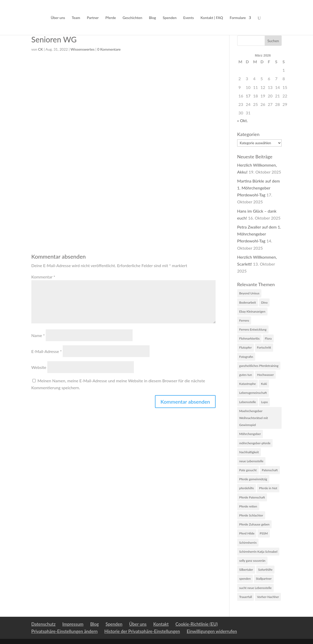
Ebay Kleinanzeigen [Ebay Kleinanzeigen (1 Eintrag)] (252, 311)
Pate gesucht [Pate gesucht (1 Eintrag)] (248, 470)
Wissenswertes (82, 49)
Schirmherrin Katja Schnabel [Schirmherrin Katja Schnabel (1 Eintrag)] (258, 552)
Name (38, 335)
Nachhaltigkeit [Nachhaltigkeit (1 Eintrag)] (249, 452)
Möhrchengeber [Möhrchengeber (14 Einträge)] (250, 434)
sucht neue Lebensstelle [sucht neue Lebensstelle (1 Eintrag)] (255, 588)
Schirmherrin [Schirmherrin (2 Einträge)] (248, 543)
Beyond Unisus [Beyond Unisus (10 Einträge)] (249, 293)
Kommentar (43, 277)
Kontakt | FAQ (212, 18)
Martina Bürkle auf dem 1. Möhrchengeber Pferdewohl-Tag (259, 188)
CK (40, 49)
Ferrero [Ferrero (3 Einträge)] (244, 320)
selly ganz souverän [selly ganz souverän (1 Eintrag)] (252, 561)
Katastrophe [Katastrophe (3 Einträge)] (248, 384)
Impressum (73, 624)
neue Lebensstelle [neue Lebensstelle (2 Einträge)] (251, 461)
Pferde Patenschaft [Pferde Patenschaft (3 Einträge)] (252, 497)
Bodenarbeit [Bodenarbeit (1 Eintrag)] (248, 302)
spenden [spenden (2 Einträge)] (245, 579)
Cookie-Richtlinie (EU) (197, 624)
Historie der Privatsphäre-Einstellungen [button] (142, 631)
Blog (153, 18)
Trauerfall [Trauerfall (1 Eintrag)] (246, 597)
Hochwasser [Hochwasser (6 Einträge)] (265, 375)
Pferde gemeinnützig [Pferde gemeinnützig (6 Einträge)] (253, 479)
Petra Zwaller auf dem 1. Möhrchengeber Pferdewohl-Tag (259, 234)
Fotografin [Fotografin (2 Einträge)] (246, 357)
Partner (93, 18)
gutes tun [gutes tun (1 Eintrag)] (246, 375)
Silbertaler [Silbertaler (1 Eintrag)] (246, 570)
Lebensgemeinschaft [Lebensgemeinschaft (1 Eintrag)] (253, 393)
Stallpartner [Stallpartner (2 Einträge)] (264, 579)
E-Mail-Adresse (47, 351)
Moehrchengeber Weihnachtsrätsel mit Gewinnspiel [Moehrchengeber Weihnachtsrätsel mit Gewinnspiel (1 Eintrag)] (254, 418)
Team (76, 18)
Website (39, 367)
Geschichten (132, 18)
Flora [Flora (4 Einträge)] (268, 338)
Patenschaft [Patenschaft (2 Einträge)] (270, 470)
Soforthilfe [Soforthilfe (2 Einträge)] (265, 570)
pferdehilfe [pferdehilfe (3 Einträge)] (247, 488)
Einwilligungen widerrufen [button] (212, 631)
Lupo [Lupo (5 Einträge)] (264, 402)
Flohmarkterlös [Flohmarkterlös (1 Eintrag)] (250, 338)
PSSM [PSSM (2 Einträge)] (264, 533)
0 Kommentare (109, 49)
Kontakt (161, 624)
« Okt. (243, 120)
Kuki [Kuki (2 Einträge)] (264, 384)
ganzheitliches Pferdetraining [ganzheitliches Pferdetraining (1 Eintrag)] (259, 366)
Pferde (111, 18)
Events (188, 18)
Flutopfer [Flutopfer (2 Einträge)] (246, 347)
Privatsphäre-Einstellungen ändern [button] (65, 631)
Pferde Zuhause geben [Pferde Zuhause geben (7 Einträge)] (254, 524)
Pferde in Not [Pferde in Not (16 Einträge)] (268, 488)
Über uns (58, 18)
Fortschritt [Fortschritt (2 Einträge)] (264, 347)
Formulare (238, 18)
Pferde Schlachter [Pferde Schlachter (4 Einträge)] (251, 515)
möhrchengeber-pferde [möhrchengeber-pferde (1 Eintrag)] (255, 443)
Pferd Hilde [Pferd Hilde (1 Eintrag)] (247, 533)
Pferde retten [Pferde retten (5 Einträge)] (248, 506)
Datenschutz (43, 624)
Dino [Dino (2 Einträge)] (264, 302)
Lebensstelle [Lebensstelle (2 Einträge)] (248, 402)
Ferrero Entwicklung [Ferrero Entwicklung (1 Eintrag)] (253, 329)
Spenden (170, 18)
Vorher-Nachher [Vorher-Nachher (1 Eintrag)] (268, 597)
